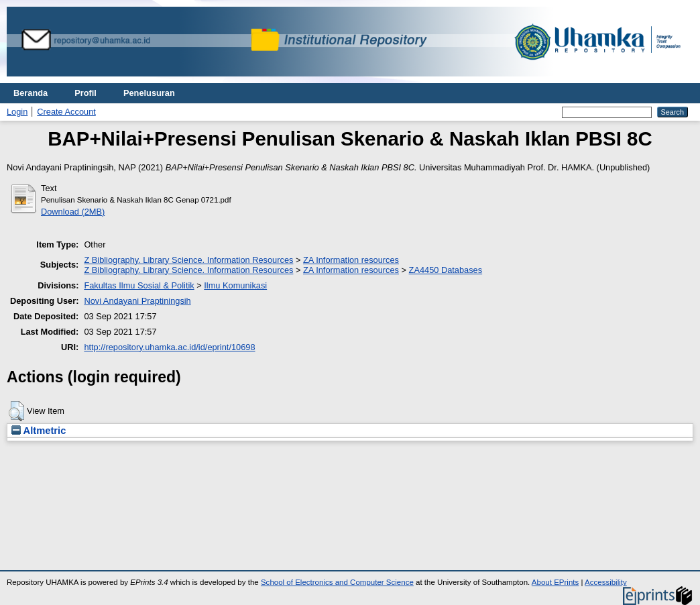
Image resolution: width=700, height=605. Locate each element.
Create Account (66, 112)
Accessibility (606, 582)
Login (17, 112)
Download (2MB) (73, 212)
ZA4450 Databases (446, 270)
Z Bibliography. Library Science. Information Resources (188, 260)
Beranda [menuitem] (31, 93)
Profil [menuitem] (85, 93)
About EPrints (555, 582)
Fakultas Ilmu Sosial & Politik (139, 285)
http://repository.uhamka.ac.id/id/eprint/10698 (169, 347)
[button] (16, 411)
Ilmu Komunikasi (235, 285)
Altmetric (39, 431)
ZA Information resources (351, 260)
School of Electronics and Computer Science (337, 582)
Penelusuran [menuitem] (149, 93)
